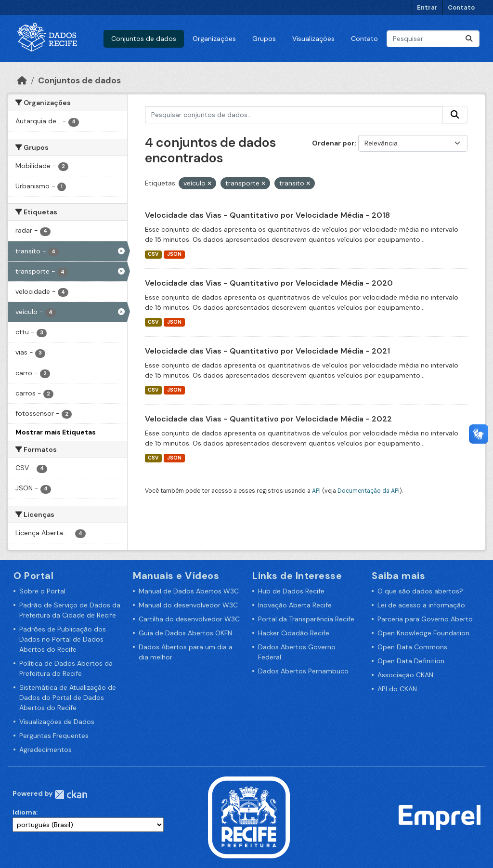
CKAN (71, 795)
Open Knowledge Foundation (423, 633)
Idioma (24, 812)
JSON (174, 254)
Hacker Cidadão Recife (294, 633)
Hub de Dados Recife (291, 591)
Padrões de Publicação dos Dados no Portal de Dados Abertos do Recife (63, 639)
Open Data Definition (411, 661)
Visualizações (313, 39)
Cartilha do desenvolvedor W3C (189, 619)
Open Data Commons (412, 647)
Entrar (427, 7)
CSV (153, 254)
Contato (461, 7)
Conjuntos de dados (144, 39)
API (316, 491)
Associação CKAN (405, 675)
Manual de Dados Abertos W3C (189, 591)
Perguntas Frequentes (54, 736)
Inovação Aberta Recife (295, 605)
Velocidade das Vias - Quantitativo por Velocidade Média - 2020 (269, 283)
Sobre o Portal (42, 591)
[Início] (22, 80)
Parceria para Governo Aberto (425, 619)
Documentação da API (369, 491)
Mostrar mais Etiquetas (56, 432)
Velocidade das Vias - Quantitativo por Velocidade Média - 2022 (268, 419)
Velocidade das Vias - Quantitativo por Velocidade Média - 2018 (267, 215)
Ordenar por (333, 143)
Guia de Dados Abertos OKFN (185, 633)
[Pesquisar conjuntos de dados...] (433, 39)
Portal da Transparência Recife (306, 619)
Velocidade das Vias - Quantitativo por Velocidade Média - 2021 (267, 351)
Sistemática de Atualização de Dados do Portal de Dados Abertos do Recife (68, 697)
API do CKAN (397, 689)
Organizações (214, 39)
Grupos (264, 39)
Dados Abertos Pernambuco (303, 671)
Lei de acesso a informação (421, 605)
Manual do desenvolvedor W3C (188, 605)
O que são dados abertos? (420, 591)
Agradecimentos (45, 750)
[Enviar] (469, 39)
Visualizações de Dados (57, 722)
